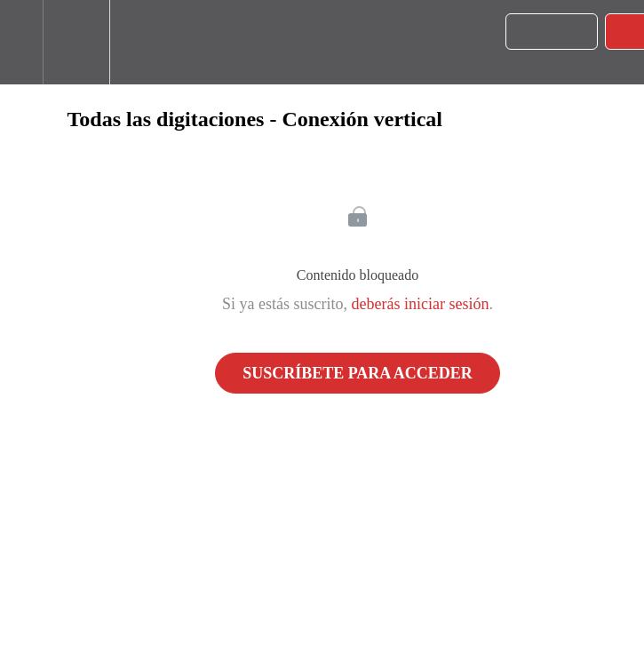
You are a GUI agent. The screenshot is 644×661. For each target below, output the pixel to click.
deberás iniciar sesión (421, 304)
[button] (21, 42)
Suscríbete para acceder (358, 373)
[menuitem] (76, 42)
